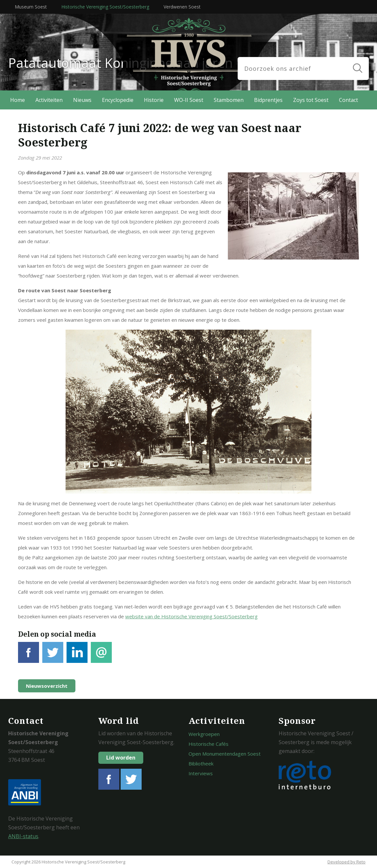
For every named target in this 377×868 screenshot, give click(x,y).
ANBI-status (23, 836)
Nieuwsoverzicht (47, 686)
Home (18, 100)
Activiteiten (49, 100)
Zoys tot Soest (311, 100)
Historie (154, 100)
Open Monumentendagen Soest (225, 754)
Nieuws (82, 100)
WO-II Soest (189, 100)
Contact (348, 100)
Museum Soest (31, 7)
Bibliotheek (201, 763)
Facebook (29, 656)
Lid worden (121, 758)
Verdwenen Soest (182, 7)
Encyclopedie (118, 100)
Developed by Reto (347, 862)
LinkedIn (77, 656)
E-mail (101, 656)
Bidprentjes (268, 100)
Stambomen (229, 100)
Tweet (53, 656)
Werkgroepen (204, 734)
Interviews (201, 773)
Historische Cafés (208, 744)
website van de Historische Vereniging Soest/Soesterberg (191, 616)
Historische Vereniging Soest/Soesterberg (105, 7)
